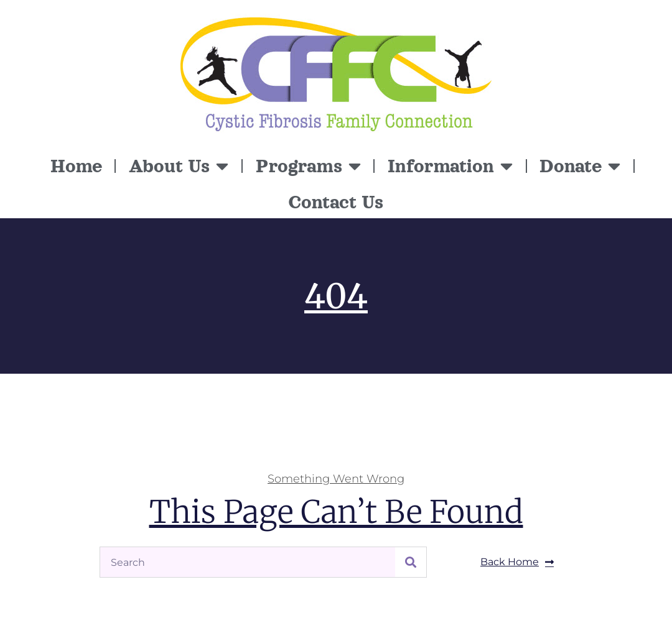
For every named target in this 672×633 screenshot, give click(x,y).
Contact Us (336, 202)
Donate (580, 166)
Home (76, 166)
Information (450, 166)
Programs (308, 166)
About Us (179, 166)
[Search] (411, 562)
